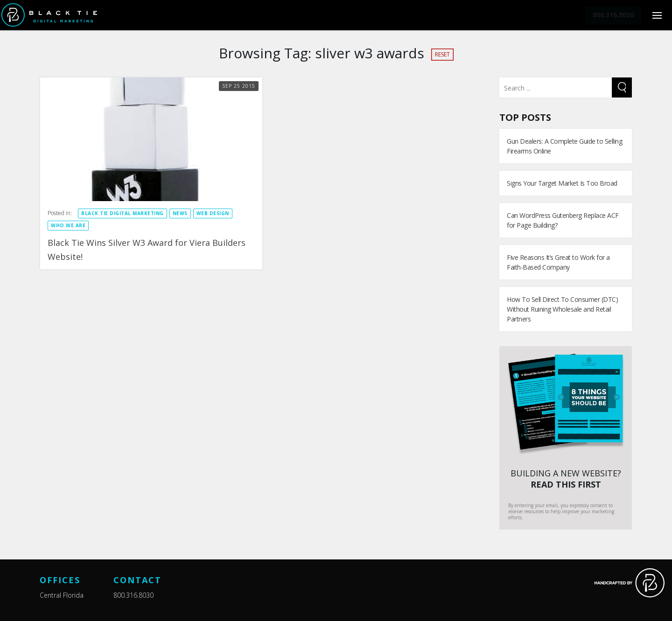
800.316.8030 (133, 595)
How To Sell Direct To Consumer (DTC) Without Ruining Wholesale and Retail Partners (562, 309)
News (180, 213)
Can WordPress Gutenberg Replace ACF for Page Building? (563, 220)
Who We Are (68, 225)
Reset (442, 54)
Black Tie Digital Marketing (122, 213)
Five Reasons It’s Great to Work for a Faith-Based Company (558, 262)
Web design (213, 213)
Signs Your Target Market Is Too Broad (562, 183)
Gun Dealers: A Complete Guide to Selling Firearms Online (564, 146)
